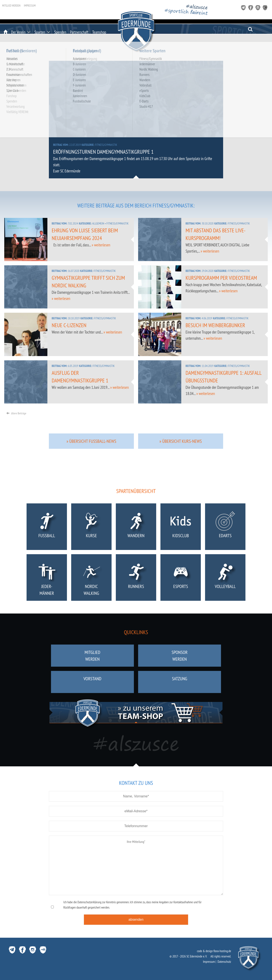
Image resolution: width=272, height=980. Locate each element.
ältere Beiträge (16, 413)
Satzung (180, 682)
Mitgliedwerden (92, 656)
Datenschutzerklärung (90, 902)
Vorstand (92, 682)
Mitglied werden (11, 6)
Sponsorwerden (179, 656)
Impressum (30, 6)
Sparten (40, 32)
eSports (181, 578)
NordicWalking (91, 578)
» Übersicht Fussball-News (91, 441)
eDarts (225, 528)
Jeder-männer (47, 578)
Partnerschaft (79, 32)
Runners (136, 578)
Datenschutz (224, 962)
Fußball (47, 528)
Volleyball (225, 578)
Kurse (91, 528)
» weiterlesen (101, 245)
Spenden (60, 32)
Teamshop (99, 32)
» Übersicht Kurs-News (181, 441)
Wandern (136, 528)
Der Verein (18, 32)
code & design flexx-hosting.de (214, 951)
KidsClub (181, 528)
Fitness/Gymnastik (106, 145)
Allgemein (98, 223)
